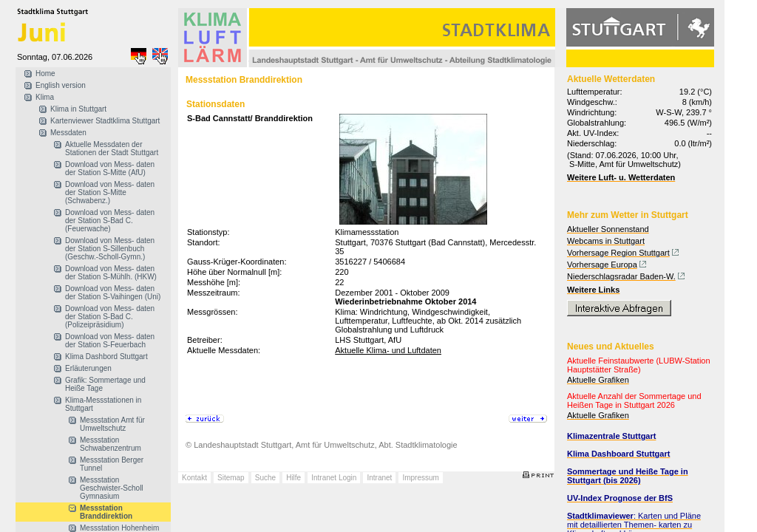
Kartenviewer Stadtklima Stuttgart (105, 121)
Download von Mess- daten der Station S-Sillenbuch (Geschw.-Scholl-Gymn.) (110, 249)
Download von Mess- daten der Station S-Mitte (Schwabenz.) (110, 192)
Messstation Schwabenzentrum (111, 444)
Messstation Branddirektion (106, 512)
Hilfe (293, 478)
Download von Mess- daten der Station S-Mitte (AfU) (110, 168)
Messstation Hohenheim (119, 528)
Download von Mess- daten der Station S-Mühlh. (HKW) (111, 273)
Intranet (379, 478)
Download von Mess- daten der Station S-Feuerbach (110, 341)
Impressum (420, 478)
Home (45, 74)
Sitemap (231, 478)
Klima (45, 97)
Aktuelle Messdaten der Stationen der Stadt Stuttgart (112, 149)
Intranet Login (334, 478)
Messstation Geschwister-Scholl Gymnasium (112, 488)
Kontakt (194, 478)
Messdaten (68, 133)
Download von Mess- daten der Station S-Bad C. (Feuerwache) (110, 221)
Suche (265, 478)
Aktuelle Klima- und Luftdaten (388, 350)
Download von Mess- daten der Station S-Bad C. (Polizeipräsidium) (110, 317)
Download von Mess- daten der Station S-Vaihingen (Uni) (113, 293)
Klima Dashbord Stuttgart (106, 357)
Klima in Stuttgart (78, 109)
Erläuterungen (88, 368)
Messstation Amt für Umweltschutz (112, 424)
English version (61, 85)
